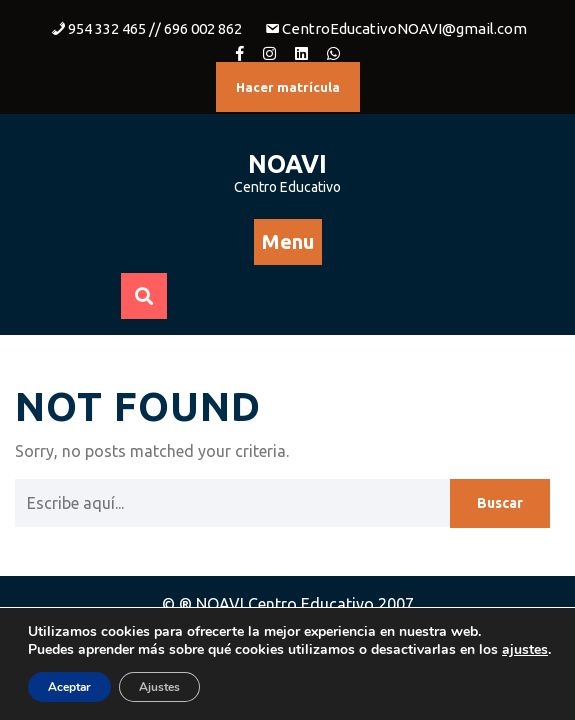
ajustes (525, 650)
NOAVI (287, 164)
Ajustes (159, 687)
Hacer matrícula (288, 87)
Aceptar (69, 687)
